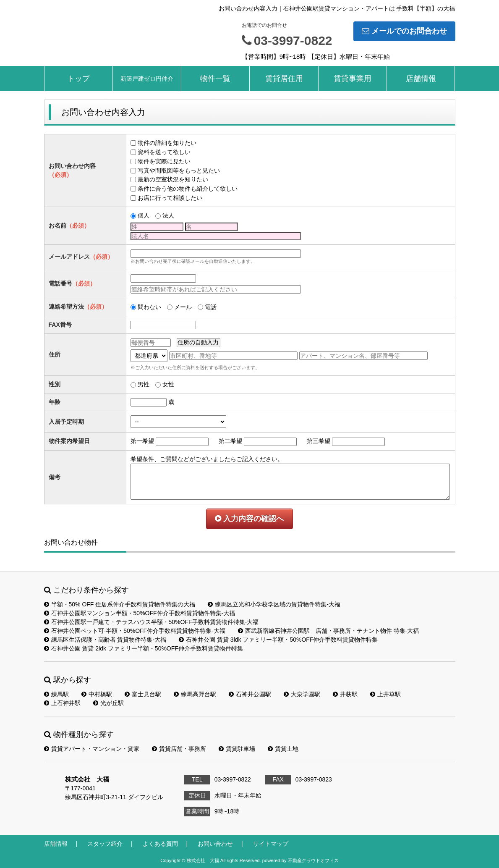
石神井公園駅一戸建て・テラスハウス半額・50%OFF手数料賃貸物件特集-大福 (152, 622)
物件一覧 (215, 79)
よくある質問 (160, 844)
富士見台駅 (143, 694)
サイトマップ (271, 844)
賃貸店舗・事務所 (179, 749)
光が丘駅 (108, 703)
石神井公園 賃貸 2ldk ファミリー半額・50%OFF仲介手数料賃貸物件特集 (144, 648)
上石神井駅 (62, 703)
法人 (168, 215)
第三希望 (319, 441)
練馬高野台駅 (195, 694)
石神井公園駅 (250, 694)
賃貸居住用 (284, 79)
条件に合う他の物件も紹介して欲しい (188, 189)
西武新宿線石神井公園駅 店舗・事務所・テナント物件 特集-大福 (329, 631)
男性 (144, 384)
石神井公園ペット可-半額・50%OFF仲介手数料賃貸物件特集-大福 (135, 631)
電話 (211, 307)
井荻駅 (345, 694)
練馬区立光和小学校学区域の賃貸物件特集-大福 (274, 604)
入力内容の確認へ (249, 519)
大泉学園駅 (302, 694)
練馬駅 (56, 694)
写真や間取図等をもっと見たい (179, 170)
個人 (144, 215)
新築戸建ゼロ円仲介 (147, 79)
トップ (78, 79)
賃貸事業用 (353, 79)
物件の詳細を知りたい (167, 143)
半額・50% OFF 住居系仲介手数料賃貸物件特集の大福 (120, 604)
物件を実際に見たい (164, 161)
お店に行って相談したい (170, 198)
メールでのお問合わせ (404, 31)
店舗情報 (421, 79)
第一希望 (142, 441)
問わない (149, 307)
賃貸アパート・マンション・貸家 (92, 749)
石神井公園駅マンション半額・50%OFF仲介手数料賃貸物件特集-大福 (140, 613)
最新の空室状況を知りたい (173, 179)
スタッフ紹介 (105, 844)
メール (183, 307)
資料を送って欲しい (164, 152)
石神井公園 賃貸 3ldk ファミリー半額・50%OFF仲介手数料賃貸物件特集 (278, 640)
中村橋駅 (97, 694)
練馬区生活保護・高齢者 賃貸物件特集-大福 (105, 640)
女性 (168, 384)
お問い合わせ (215, 844)
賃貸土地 (283, 749)
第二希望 (230, 441)
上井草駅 (385, 694)
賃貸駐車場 (237, 749)
